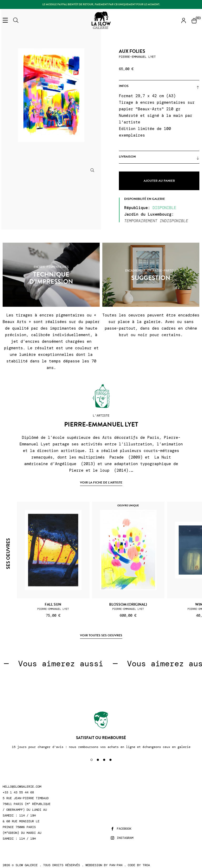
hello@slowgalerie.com (22, 787)
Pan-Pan (116, 865)
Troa (146, 865)
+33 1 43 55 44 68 (18, 792)
